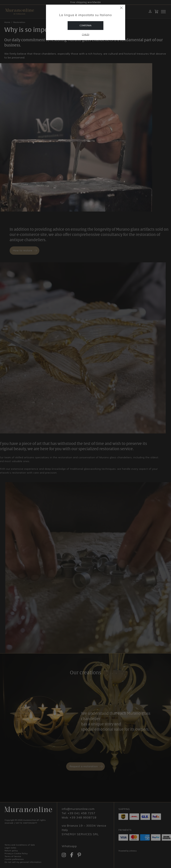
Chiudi (86, 35)
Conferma (85, 25)
